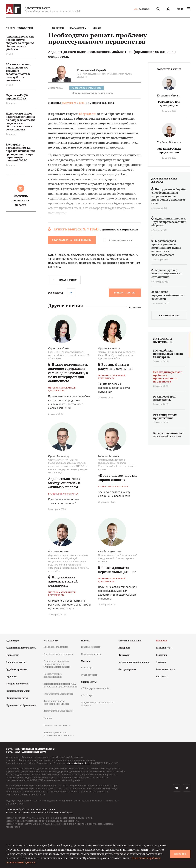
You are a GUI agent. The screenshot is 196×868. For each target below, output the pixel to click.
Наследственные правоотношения (53, 675)
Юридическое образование (21, 705)
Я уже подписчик (117, 240)
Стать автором (78, 28)
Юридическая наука (17, 698)
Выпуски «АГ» (164, 648)
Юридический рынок (18, 691)
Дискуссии (124, 655)
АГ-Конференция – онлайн (95, 688)
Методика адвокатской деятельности (93, 93)
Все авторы (58, 28)
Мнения (97, 28)
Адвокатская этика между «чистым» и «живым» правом (64, 483)
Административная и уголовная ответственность (59, 734)
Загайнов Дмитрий (110, 551)
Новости (86, 641)
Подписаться (72, 240)
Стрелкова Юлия (58, 348)
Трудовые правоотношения (58, 694)
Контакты (162, 677)
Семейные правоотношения (58, 654)
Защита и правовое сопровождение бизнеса (56, 702)
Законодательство (16, 662)
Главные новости (90, 647)
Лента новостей (19, 28)
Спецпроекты (89, 682)
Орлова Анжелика (109, 348)
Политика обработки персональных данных (30, 809)
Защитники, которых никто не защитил (98, 704)
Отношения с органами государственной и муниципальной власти (57, 664)
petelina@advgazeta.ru (78, 763)
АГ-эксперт (87, 695)
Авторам (161, 662)
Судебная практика (17, 669)
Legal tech (11, 677)
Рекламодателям (166, 669)
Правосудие (12, 655)
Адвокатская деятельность (87, 88)
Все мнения (135, 307)
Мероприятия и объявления (134, 662)
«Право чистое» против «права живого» (118, 477)
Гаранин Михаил (108, 456)
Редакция (161, 655)
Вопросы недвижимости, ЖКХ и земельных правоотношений (60, 685)
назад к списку (64, 280)
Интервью (124, 648)
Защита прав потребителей (58, 711)
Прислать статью (125, 293)
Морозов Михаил (59, 551)
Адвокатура (12, 641)
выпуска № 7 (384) (74, 103)
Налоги (48, 718)
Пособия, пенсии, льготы (57, 725)
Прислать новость (91, 654)
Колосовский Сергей (91, 70)
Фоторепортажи (127, 669)
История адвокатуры (17, 684)
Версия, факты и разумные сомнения (115, 366)
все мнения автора (169, 315)
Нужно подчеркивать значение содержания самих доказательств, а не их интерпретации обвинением (68, 373)
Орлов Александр (59, 456)
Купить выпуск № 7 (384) (76, 229)
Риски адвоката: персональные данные (117, 570)
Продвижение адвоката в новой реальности (63, 581)
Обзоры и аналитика (130, 641)
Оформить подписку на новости (21, 200)
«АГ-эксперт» (51, 641)
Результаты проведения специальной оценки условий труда (39, 812)
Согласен (180, 854)
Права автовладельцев (56, 647)
